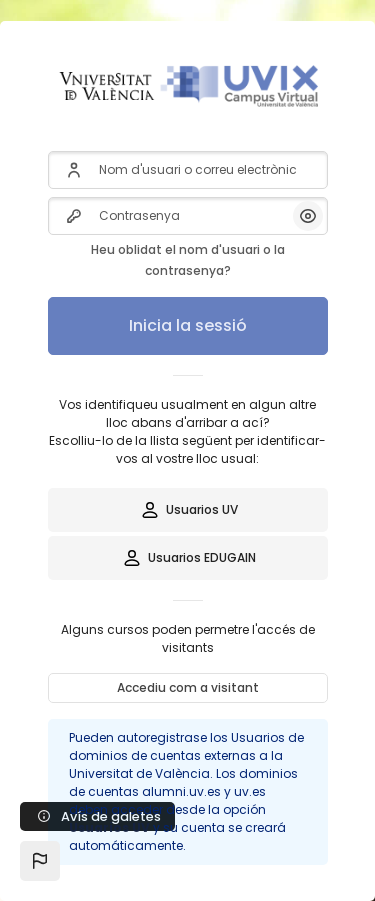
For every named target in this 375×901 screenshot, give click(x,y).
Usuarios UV (188, 510)
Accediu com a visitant (188, 687)
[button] (40, 861)
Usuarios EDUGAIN (188, 558)
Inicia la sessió (188, 325)
